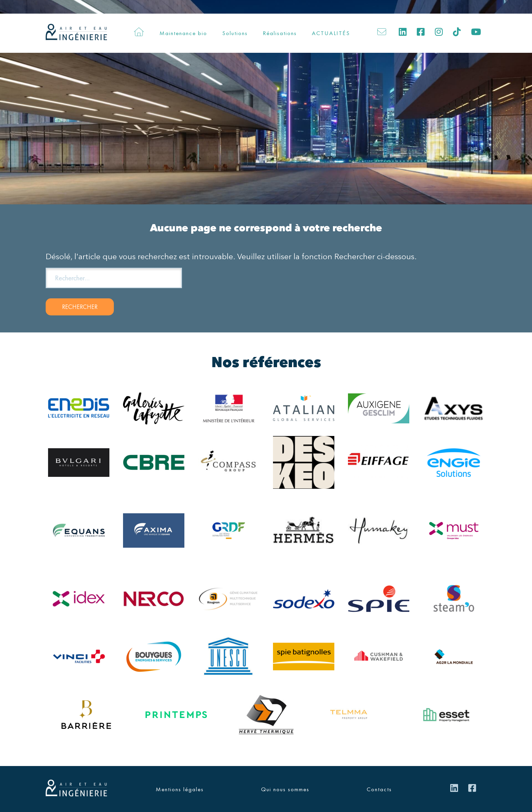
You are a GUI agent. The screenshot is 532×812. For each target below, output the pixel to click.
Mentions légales (180, 789)
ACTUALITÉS (331, 33)
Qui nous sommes (285, 789)
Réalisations (280, 33)
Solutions (235, 33)
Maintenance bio (183, 33)
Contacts (379, 789)
